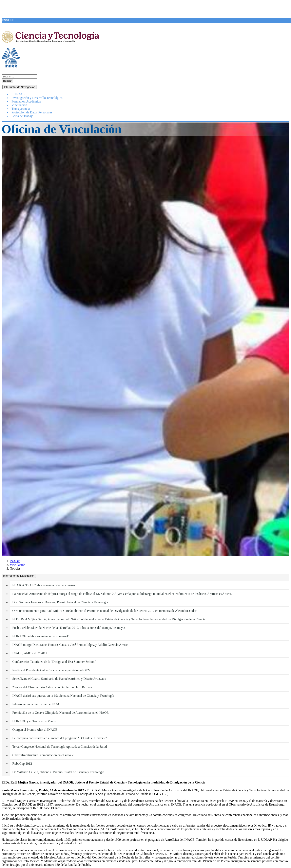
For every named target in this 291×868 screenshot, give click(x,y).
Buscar (7, 81)
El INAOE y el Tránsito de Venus (34, 721)
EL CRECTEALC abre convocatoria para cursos (44, 585)
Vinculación (17, 565)
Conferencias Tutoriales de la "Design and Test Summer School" (54, 662)
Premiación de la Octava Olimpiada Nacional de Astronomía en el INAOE (60, 713)
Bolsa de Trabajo (22, 116)
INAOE (15, 561)
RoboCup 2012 (22, 764)
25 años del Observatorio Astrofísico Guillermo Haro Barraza (52, 687)
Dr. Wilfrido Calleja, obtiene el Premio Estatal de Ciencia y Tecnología (58, 772)
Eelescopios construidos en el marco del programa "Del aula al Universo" (60, 738)
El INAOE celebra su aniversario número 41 (41, 636)
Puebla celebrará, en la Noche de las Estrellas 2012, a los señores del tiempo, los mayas (69, 628)
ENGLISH (8, 20)
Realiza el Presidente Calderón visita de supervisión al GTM (51, 670)
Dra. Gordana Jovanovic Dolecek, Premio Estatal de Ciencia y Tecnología (60, 602)
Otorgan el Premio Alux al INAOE (35, 730)
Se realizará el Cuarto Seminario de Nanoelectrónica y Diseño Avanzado (59, 679)
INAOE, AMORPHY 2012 (30, 653)
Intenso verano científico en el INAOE (37, 704)
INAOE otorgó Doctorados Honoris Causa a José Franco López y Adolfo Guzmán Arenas (70, 645)
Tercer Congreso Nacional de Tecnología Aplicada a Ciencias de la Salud (60, 747)
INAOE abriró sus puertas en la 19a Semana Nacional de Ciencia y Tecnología (63, 696)
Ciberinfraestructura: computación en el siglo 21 (44, 755)
